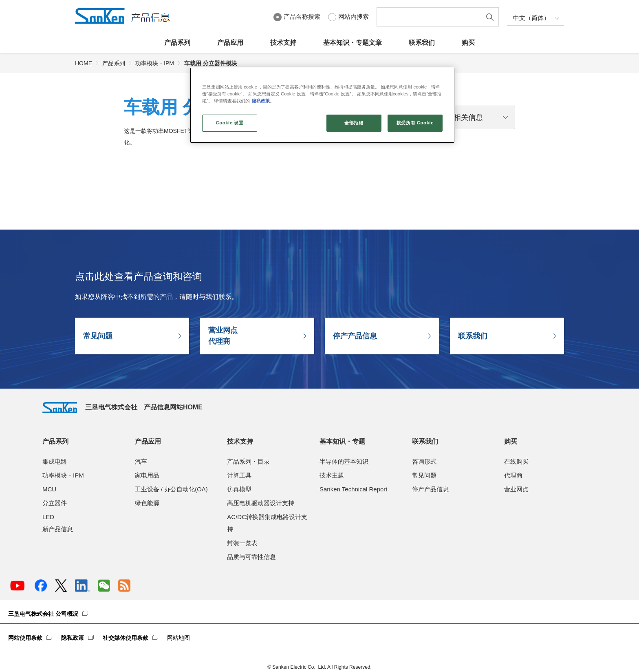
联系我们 (422, 43)
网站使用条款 (25, 638)
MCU (49, 489)
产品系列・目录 (248, 461)
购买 (468, 43)
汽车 (141, 461)
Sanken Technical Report (354, 489)
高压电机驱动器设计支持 (261, 503)
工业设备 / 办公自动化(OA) (171, 489)
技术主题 (332, 475)
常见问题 (98, 336)
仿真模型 (239, 489)
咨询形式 (424, 461)
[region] (322, 105)
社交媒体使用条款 (126, 638)
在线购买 (516, 461)
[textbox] (431, 17)
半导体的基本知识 (344, 461)
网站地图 (178, 638)
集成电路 (55, 461)
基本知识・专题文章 (353, 43)
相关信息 (468, 117)
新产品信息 (58, 529)
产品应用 (230, 43)
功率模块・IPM (155, 63)
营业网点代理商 (223, 336)
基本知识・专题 (342, 441)
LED (48, 517)
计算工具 (239, 475)
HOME (84, 63)
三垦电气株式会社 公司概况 (43, 614)
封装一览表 (242, 543)
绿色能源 (147, 503)
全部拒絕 (354, 123)
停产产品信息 (355, 336)
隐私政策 (73, 638)
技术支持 (283, 43)
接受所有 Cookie (415, 123)
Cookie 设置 (229, 123)
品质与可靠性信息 (251, 557)
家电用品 (147, 475)
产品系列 (177, 43)
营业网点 (516, 489)
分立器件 (55, 503)
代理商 (513, 475)
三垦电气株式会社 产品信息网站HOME (122, 407)
